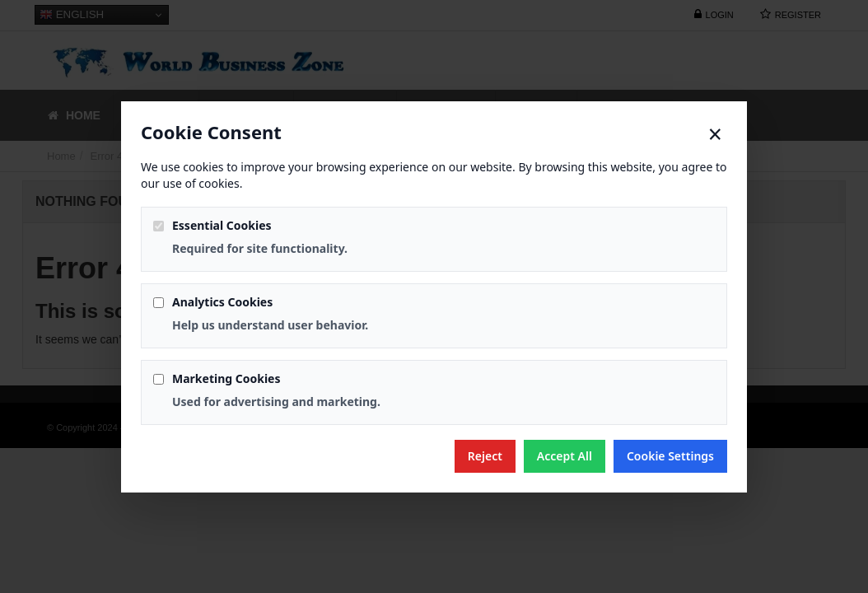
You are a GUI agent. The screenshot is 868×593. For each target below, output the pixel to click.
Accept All (565, 456)
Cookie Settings (670, 456)
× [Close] (715, 134)
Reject (485, 456)
